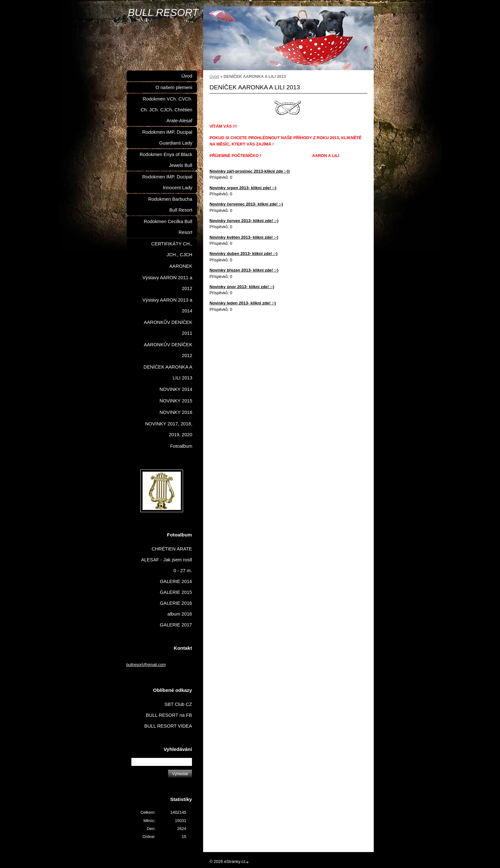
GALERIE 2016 (176, 603)
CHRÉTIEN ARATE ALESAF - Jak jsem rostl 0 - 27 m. (167, 560)
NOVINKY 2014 (176, 389)
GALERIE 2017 (176, 625)
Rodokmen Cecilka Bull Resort (168, 227)
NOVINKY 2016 (176, 412)
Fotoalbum (181, 446)
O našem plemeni (174, 87)
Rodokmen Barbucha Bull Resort (170, 205)
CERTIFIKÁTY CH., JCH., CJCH (172, 249)
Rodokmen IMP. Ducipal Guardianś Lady (167, 138)
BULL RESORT (163, 12)
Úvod (214, 76)
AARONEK (181, 266)
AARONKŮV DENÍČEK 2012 (168, 350)
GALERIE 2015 (176, 592)
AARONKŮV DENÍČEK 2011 (168, 328)
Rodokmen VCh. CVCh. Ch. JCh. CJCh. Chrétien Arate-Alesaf (166, 110)
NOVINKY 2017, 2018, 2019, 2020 (169, 429)
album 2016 (180, 614)
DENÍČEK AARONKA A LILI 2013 (168, 372)
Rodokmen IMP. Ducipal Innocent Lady (167, 182)
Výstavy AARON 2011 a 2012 (167, 283)
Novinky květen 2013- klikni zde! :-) (244, 237)
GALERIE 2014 (176, 581)
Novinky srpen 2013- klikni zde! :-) (243, 188)
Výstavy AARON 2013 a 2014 (167, 305)
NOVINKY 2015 (176, 401)
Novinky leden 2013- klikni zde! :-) (243, 303)
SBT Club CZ (178, 704)
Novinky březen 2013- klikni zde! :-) (244, 270)
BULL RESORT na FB (169, 715)
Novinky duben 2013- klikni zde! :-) (243, 254)
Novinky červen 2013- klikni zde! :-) (244, 221)
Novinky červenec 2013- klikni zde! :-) (246, 204)
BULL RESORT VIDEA (168, 726)
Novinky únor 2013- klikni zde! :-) (242, 287)
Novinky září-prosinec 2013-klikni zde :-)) (250, 171)
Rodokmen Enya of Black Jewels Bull (166, 160)
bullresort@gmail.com (146, 665)
